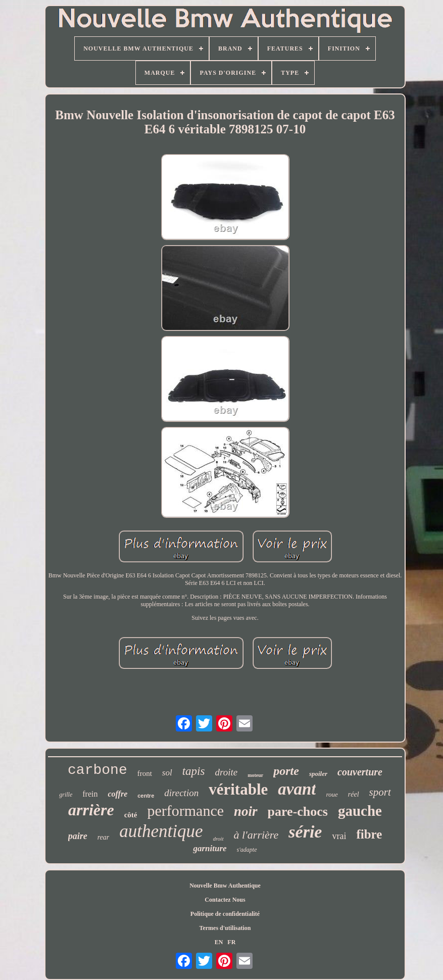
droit (218, 839)
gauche (360, 811)
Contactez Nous (225, 900)
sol (167, 773)
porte (286, 771)
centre (146, 796)
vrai (339, 836)
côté (131, 815)
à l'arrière (256, 835)
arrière (91, 810)
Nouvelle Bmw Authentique (225, 886)
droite (226, 772)
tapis (194, 771)
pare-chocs (298, 812)
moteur (255, 775)
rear (104, 837)
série (305, 832)
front (145, 773)
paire (78, 836)
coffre (117, 794)
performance (185, 811)
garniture (210, 848)
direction (181, 793)
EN (219, 942)
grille (66, 795)
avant (297, 789)
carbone (97, 770)
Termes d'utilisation (225, 928)
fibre (369, 834)
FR (231, 942)
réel (354, 794)
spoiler (318, 774)
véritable (238, 789)
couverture (360, 772)
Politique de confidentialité (225, 914)
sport (380, 792)
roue (332, 794)
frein (90, 794)
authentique (161, 831)
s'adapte (247, 850)
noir (246, 811)
